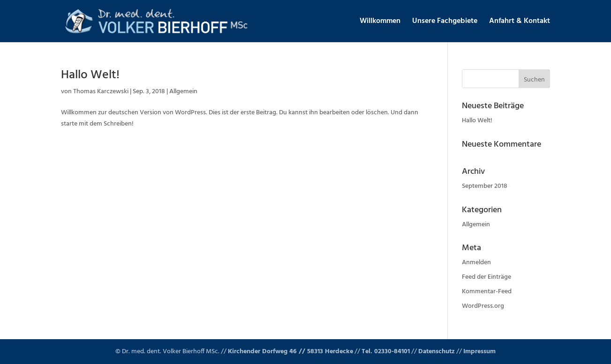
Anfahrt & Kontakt (520, 22)
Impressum (479, 352)
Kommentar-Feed (487, 292)
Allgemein (183, 92)
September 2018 (485, 186)
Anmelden (476, 263)
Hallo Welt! (90, 75)
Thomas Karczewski (101, 92)
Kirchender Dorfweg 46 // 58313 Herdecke (290, 352)
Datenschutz (437, 352)
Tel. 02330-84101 (386, 352)
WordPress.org (483, 306)
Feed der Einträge (487, 277)
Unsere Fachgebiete (445, 22)
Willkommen (380, 22)
